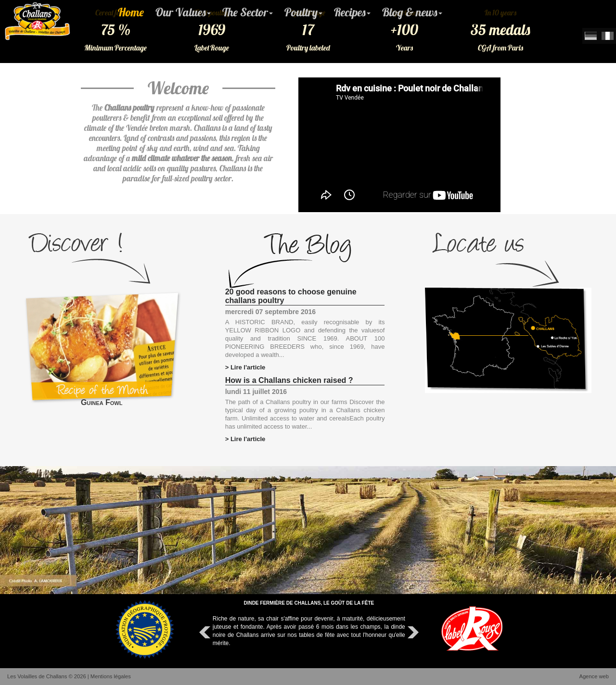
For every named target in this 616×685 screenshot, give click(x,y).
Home (131, 12)
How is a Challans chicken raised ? (289, 380)
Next (412, 633)
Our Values (183, 12)
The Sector (248, 12)
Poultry (303, 12)
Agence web (594, 676)
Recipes (352, 12)
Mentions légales (111, 676)
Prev (206, 633)
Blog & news (412, 12)
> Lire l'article (245, 367)
